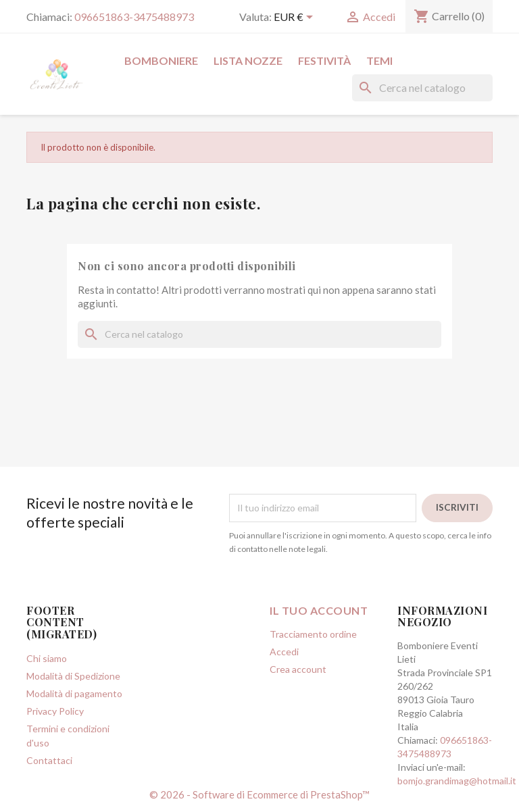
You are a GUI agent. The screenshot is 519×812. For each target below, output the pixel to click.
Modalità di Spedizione (73, 676)
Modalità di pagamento (74, 693)
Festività (324, 60)
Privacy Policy (55, 711)
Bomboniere (161, 60)
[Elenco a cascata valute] (296, 18)
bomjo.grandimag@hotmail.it (457, 781)
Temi (379, 60)
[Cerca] (422, 88)
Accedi (284, 652)
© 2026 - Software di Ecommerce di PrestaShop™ (259, 794)
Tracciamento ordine (313, 634)
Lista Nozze (248, 60)
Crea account (298, 669)
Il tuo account (319, 610)
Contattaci (49, 760)
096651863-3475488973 (134, 17)
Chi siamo (47, 658)
